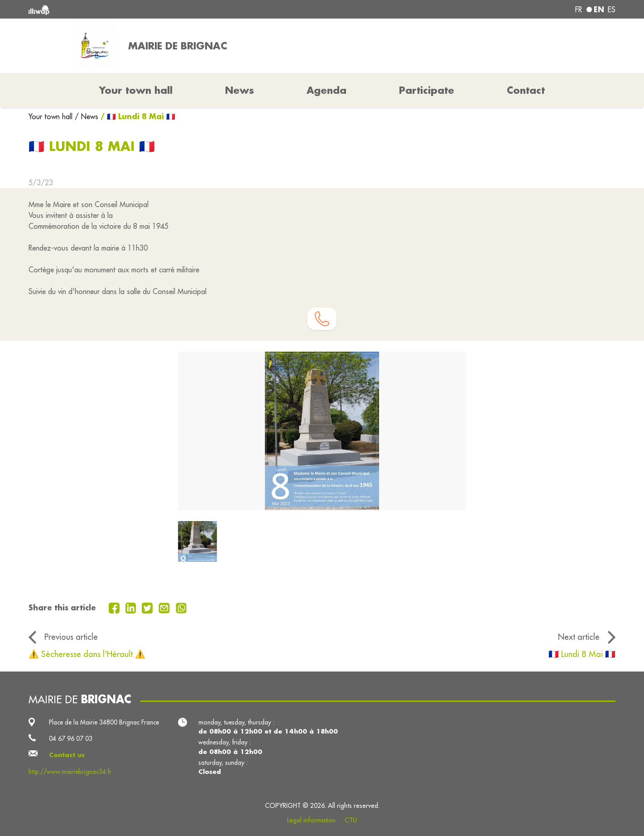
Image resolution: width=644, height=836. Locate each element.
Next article (579, 637)
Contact (526, 90)
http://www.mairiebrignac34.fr (70, 772)
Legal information (311, 820)
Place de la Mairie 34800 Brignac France (104, 722)
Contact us (67, 755)
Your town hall (52, 116)
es (612, 10)
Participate (427, 90)
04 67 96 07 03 (71, 739)
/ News (87, 116)
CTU (351, 820)
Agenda (327, 90)
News (240, 90)
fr (579, 10)
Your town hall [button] (136, 90)
